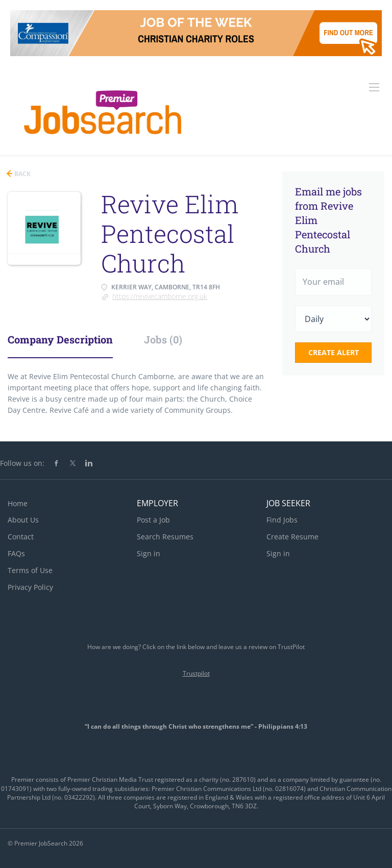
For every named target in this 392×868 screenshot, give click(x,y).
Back (22, 174)
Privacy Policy (30, 587)
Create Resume (292, 537)
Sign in (149, 553)
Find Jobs (282, 520)
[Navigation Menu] (374, 87)
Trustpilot (196, 673)
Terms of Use (30, 570)
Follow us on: (22, 463)
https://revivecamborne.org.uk (160, 296)
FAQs (16, 553)
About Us (23, 520)
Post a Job (153, 520)
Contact (21, 537)
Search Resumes (165, 537)
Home (18, 503)
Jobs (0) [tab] (163, 339)
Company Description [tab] (60, 339)
